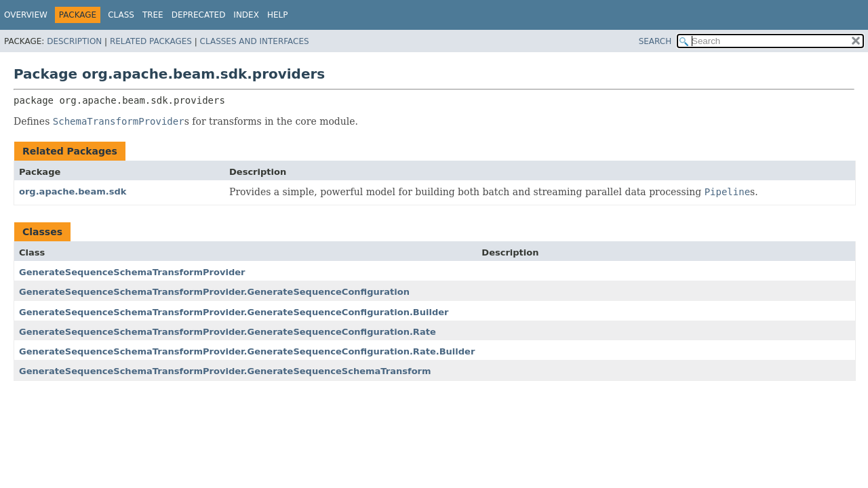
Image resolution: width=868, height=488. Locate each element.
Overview (26, 15)
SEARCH (655, 41)
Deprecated (199, 15)
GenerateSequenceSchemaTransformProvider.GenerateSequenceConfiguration (214, 292)
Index (246, 15)
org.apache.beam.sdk (73, 191)
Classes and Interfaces (255, 41)
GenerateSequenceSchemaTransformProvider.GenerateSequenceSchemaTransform (225, 371)
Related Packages (151, 41)
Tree (153, 15)
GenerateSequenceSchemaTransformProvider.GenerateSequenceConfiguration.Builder (234, 312)
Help (278, 15)
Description (74, 41)
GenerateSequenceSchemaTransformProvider (132, 272)
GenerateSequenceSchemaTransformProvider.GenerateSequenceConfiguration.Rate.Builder (247, 351)
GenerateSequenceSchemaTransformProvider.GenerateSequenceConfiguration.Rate (228, 332)
